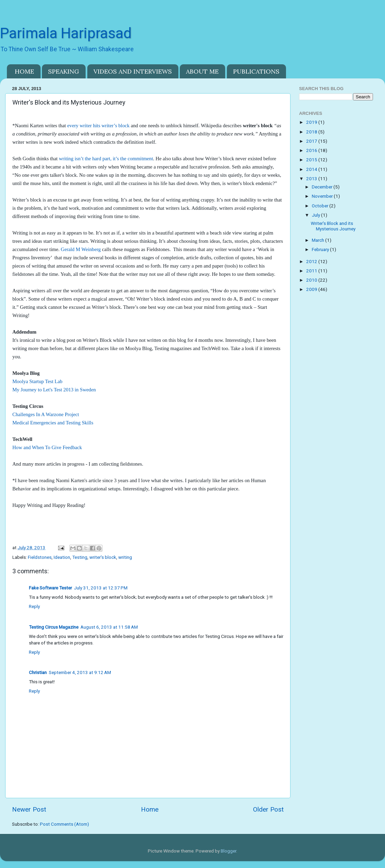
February (321, 249)
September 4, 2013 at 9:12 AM (80, 672)
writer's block (103, 557)
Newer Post (29, 809)
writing (125, 557)
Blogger (228, 851)
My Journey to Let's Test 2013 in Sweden (54, 390)
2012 (312, 261)
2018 (312, 132)
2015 (312, 160)
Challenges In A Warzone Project (46, 414)
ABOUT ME (202, 71)
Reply (34, 606)
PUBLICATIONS (256, 71)
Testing (80, 557)
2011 (312, 271)
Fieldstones (40, 557)
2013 (312, 178)
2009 (312, 289)
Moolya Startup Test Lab (37, 381)
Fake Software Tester (50, 588)
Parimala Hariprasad (66, 33)
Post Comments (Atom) (64, 824)
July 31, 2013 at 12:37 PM (101, 588)
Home (150, 809)
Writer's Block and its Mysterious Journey (333, 226)
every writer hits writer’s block (98, 126)
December (323, 187)
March (318, 240)
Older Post (268, 809)
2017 (312, 141)
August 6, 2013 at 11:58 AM (109, 627)
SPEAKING (64, 71)
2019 (312, 122)
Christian (38, 672)
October (321, 206)
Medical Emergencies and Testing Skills (53, 423)
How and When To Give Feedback (47, 447)
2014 (312, 169)
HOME (24, 71)
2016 (312, 150)
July (316, 215)
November (323, 196)
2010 (312, 280)
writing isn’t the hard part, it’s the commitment (106, 159)
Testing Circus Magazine (54, 627)
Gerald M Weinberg (81, 249)
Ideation (62, 557)
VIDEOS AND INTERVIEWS (133, 71)
